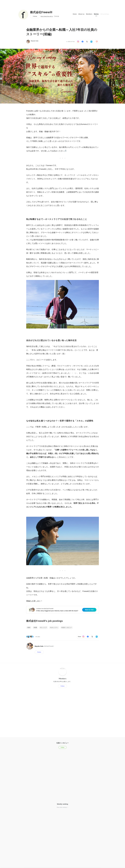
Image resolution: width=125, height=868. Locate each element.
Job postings (105, 14)
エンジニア (44, 628)
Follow (35, 16)
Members (89, 14)
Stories (96, 14)
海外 (29, 628)
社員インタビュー (67, 628)
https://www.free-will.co (47, 16)
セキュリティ (54, 628)
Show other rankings (62, 807)
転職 (36, 628)
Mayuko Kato (35, 41)
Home (75, 14)
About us (81, 14)
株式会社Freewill (41, 12)
